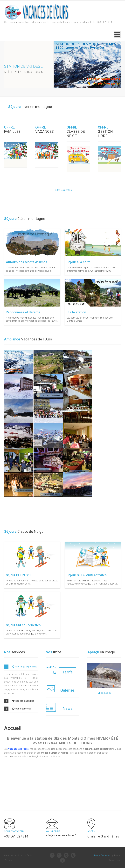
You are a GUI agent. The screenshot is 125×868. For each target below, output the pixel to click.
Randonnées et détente (23, 312)
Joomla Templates (102, 855)
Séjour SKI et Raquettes (23, 625)
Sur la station (76, 312)
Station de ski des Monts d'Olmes (38, 66)
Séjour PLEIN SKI (18, 575)
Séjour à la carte (79, 262)
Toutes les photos (62, 190)
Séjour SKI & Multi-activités (87, 575)
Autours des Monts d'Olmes (27, 262)
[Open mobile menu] (117, 34)
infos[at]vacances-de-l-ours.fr (61, 835)
